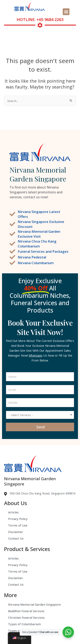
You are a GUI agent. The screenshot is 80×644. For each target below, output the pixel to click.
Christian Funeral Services (26, 617)
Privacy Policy (18, 519)
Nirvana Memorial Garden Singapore (34, 604)
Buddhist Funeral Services (26, 611)
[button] (66, 12)
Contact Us (16, 538)
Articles (13, 512)
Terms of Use (18, 525)
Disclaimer (16, 532)
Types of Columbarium (24, 624)
